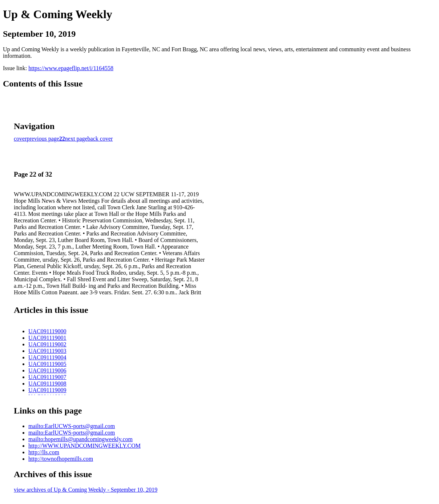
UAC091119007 (47, 377)
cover (20, 139)
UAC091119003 (47, 351)
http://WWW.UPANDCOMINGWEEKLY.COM (84, 446)
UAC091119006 (47, 370)
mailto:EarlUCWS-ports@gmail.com (72, 426)
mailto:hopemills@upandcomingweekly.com (80, 439)
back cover (100, 139)
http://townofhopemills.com (61, 459)
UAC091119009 (47, 390)
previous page (43, 139)
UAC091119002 (47, 344)
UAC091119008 (47, 384)
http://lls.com (44, 452)
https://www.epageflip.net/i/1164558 (71, 68)
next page (76, 139)
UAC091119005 (47, 364)
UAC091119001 (47, 338)
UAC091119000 (47, 331)
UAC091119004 (47, 357)
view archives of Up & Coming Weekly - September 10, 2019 (86, 490)
